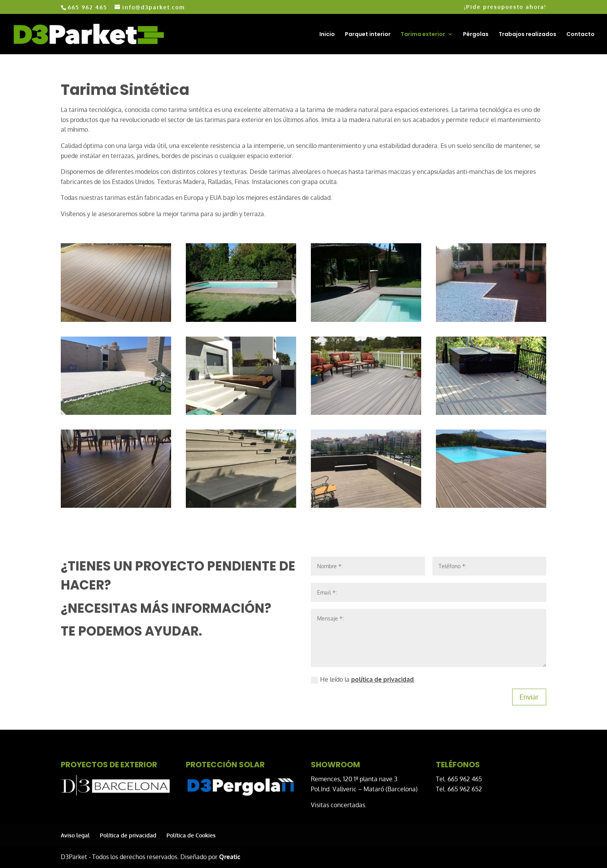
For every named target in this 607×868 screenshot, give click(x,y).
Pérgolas (476, 35)
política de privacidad (382, 679)
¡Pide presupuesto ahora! (505, 7)
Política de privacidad (128, 835)
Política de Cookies (191, 835)
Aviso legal (75, 835)
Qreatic (230, 857)
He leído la (362, 680)
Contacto (580, 35)
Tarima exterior (423, 35)
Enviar (529, 697)
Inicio (327, 35)
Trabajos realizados (527, 35)
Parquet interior (368, 35)
